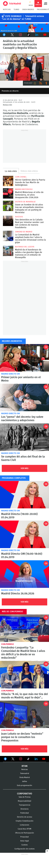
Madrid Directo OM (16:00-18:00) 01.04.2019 (24, 534)
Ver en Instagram (21, 759)
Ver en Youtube (44, 759)
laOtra (25, 781)
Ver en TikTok (28, 759)
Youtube (45, 35)
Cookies (24, 845)
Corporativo (25, 794)
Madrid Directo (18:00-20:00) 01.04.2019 (24, 495)
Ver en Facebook (5, 759)
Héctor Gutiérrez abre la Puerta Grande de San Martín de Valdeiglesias (8, 181)
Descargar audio (35, 83)
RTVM (25, 766)
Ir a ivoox (46, 83)
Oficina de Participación (25, 833)
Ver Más (25, 468)
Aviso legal (25, 841)
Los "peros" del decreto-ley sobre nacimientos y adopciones (24, 398)
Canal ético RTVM (24, 829)
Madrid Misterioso (24, 189)
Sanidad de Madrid (24, 232)
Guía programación (24, 785)
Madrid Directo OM (10, 374)
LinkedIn (37, 35)
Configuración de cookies (24, 849)
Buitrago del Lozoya (25, 247)
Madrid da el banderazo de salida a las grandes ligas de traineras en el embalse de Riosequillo (8, 251)
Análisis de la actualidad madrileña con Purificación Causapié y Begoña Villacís (24, 67)
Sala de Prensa (25, 797)
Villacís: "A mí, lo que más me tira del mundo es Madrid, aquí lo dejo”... (24, 675)
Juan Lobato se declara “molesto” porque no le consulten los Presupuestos (24, 714)
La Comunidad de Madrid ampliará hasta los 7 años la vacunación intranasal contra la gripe (8, 236)
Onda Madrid (28, 9)
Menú (45, 4)
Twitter (12, 35)
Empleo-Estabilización (25, 821)
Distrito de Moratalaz (25, 202)
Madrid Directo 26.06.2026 (24, 574)
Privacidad (24, 837)
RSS (41, 83)
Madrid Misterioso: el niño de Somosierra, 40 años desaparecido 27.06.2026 (8, 193)
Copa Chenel (21, 177)
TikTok (29, 35)
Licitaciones (24, 825)
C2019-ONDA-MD (24, 28)
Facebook (4, 35)
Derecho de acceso (25, 817)
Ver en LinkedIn (36, 759)
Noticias (7, 9)
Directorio (25, 809)
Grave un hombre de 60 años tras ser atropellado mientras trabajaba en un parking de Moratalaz (8, 206)
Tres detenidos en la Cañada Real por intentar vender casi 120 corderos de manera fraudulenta (8, 221)
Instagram (20, 35)
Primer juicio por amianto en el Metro (24, 358)
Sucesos (19, 217)
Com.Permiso (8, 644)
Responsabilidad (24, 801)
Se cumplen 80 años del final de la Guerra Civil (24, 437)
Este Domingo (13, 16)
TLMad (16, 9)
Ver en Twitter (13, 759)
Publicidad (25, 813)
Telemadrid (25, 773)
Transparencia (25, 805)
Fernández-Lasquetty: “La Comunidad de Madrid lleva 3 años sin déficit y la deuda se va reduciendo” (24, 628)
